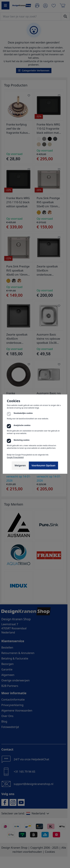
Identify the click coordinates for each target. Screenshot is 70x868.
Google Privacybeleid (15, 457)
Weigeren (20, 465)
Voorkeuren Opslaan (44, 465)
